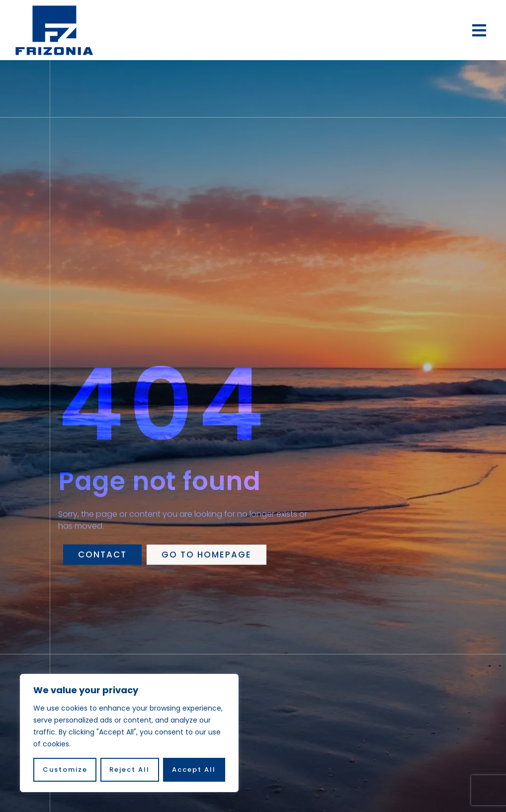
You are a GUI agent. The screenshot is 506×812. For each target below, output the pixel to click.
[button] (479, 30)
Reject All (130, 770)
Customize (65, 770)
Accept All (194, 770)
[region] (129, 733)
